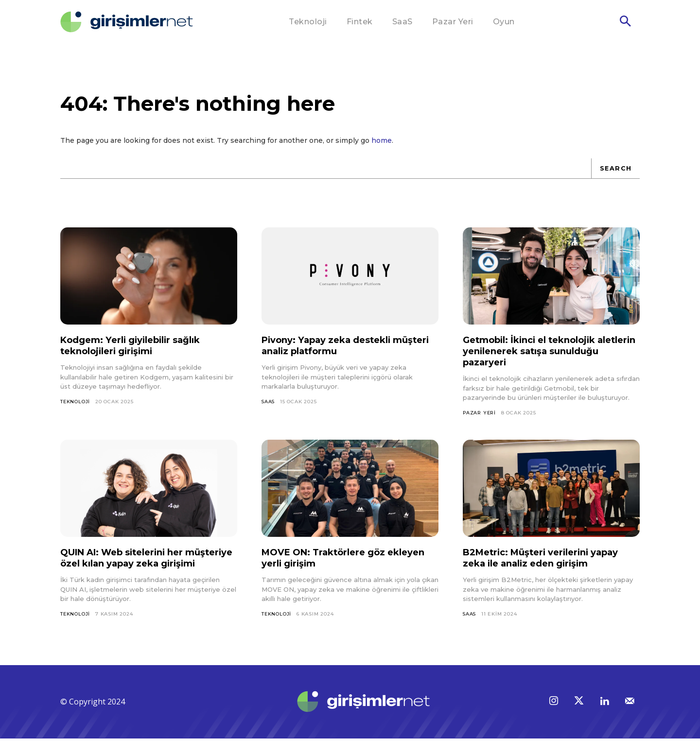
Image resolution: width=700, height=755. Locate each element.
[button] (625, 22)
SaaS (269, 406)
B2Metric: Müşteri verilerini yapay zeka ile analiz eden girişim (549, 563)
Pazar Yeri (481, 417)
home (382, 145)
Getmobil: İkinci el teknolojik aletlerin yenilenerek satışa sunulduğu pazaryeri (537, 356)
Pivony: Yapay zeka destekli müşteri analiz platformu (333, 350)
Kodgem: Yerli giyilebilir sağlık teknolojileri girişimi (138, 350)
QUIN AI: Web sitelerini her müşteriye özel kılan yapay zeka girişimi (143, 568)
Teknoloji (75, 406)
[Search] (615, 173)
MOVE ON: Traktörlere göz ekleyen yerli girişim (330, 563)
